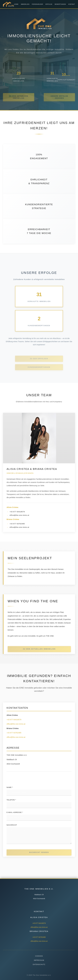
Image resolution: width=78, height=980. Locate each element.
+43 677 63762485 (17, 524)
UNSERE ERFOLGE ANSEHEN (59, 101)
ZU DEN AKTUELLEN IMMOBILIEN (19, 101)
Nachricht (12, 825)
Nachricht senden (39, 854)
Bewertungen (60, 4)
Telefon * (11, 800)
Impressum (39, 960)
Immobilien (25, 4)
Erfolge (49, 4)
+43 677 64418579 (17, 512)
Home (16, 4)
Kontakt (72, 4)
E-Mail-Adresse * (15, 812)
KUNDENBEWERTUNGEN (39, 371)
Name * (10, 787)
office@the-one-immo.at (19, 515)
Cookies (39, 956)
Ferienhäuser (37, 4)
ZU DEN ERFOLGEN (39, 362)
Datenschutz (39, 964)
